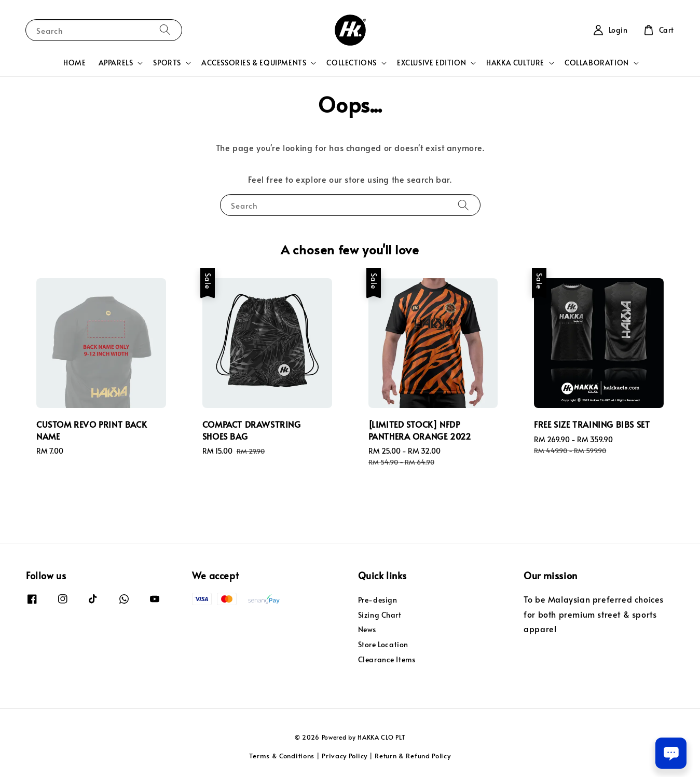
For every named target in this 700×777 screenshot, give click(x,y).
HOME (74, 63)
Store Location (383, 644)
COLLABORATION (597, 63)
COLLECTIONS (352, 63)
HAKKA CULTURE (515, 63)
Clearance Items (387, 659)
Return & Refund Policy (413, 756)
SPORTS (167, 63)
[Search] (165, 30)
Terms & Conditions (282, 756)
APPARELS (116, 63)
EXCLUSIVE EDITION (431, 63)
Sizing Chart (380, 615)
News (367, 629)
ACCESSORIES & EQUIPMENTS (254, 63)
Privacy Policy (345, 756)
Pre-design (378, 600)
